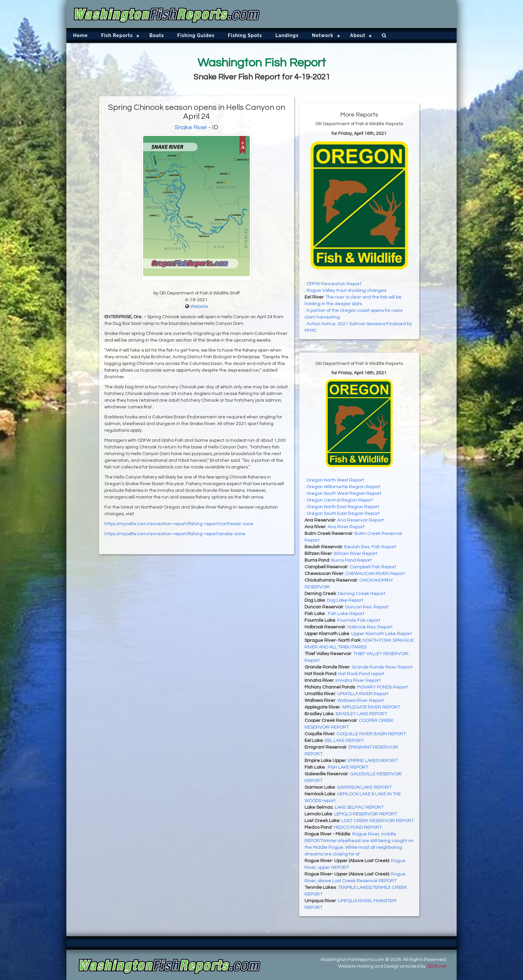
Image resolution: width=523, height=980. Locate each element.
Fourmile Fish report (359, 620)
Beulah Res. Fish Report (370, 547)
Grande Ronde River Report (382, 667)
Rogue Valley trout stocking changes (346, 290)
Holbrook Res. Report (370, 627)
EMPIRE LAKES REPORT (373, 761)
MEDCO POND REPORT (358, 827)
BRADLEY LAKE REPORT (361, 714)
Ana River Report (346, 527)
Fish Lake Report (346, 614)
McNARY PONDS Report (382, 687)
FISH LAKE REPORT (348, 767)
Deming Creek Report (362, 594)
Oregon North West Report (335, 480)
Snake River (191, 127)
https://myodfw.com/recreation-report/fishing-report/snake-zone (175, 534)
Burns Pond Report (352, 560)
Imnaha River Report (358, 680)
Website (199, 307)
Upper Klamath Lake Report (382, 634)
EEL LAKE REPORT (344, 741)
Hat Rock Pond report (361, 674)
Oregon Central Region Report (340, 500)
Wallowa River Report (361, 701)
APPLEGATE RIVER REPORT (371, 707)
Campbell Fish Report (373, 567)
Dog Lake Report (345, 600)
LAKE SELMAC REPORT (359, 807)
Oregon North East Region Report (343, 507)
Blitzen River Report (356, 554)
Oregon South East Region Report (343, 514)
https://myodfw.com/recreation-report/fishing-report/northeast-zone (179, 524)
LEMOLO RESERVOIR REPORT (366, 814)
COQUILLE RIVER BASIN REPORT (371, 734)
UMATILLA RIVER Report (363, 694)
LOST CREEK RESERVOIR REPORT (378, 821)
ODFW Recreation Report (334, 284)
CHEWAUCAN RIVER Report (375, 574)
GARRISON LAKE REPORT (364, 787)
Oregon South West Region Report (344, 494)
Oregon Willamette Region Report (344, 487)
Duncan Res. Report (367, 607)
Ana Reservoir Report (361, 520)
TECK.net (437, 966)
